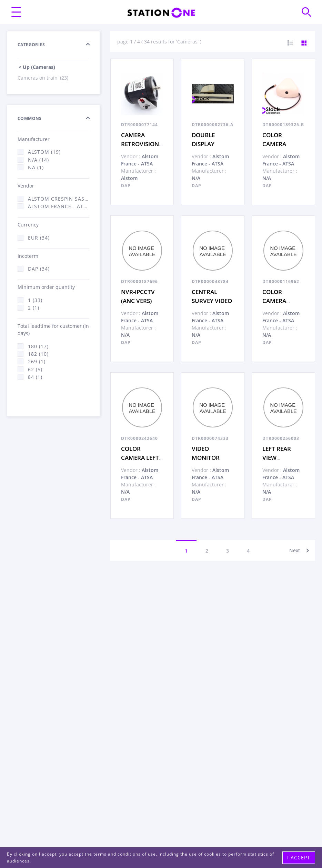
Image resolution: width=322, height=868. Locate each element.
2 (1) (34, 308)
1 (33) (35, 300)
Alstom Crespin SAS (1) (59, 199)
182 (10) (38, 354)
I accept (299, 857)
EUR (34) (39, 238)
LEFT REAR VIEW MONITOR (277, 457)
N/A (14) (38, 160)
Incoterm (28, 256)
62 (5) (35, 369)
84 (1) (35, 377)
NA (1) (36, 167)
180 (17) (38, 346)
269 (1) (37, 361)
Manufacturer (34, 139)
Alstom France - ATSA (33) (59, 206)
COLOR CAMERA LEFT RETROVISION (140, 457)
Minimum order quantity (46, 287)
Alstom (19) (44, 152)
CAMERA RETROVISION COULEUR (140, 144)
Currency (28, 225)
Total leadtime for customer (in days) (53, 330)
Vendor (26, 186)
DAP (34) (39, 269)
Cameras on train (43, 78)
